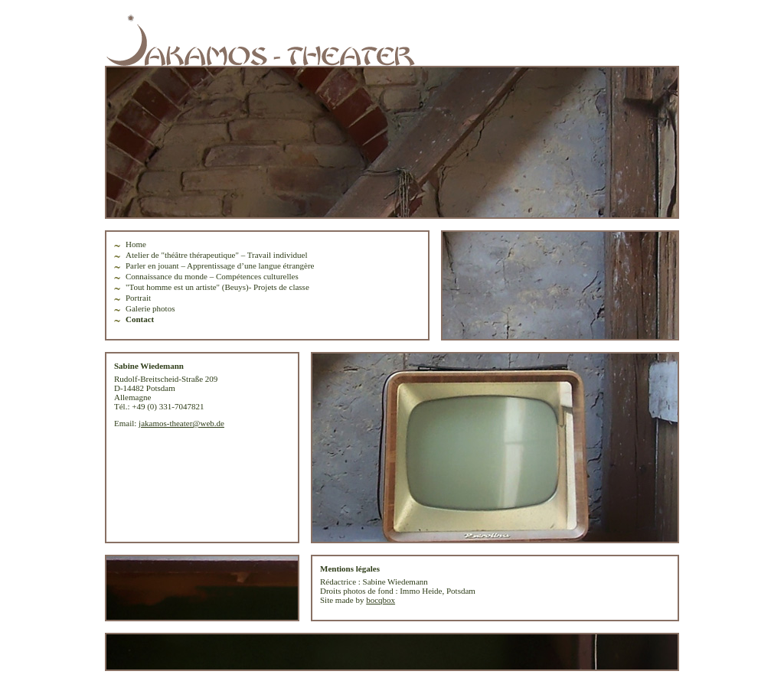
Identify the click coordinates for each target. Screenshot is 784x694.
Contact (140, 319)
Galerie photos (150, 308)
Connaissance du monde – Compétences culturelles (212, 276)
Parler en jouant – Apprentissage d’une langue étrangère (220, 266)
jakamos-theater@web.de (181, 423)
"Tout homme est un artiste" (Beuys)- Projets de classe (217, 287)
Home (136, 244)
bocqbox (381, 600)
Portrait (138, 298)
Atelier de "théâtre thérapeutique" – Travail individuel (216, 255)
